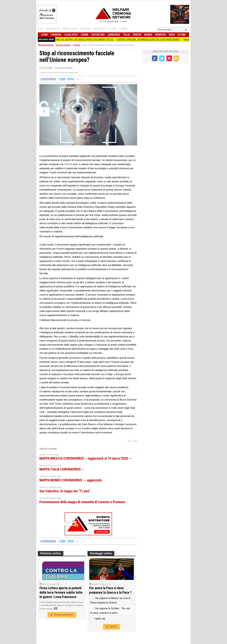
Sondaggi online (101, 553)
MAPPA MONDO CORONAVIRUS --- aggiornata (71, 480)
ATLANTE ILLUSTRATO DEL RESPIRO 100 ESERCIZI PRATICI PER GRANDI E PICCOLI (80, 39)
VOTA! (111, 627)
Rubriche (160, 35)
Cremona (56, 35)
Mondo (148, 35)
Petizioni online (51, 553)
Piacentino (98, 35)
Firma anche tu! (62, 615)
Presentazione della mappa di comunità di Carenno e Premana (82, 502)
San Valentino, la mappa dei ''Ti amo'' (65, 491)
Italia (127, 35)
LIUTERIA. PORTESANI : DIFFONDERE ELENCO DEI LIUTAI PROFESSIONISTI (151, 39)
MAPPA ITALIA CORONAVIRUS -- (62, 469)
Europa (137, 35)
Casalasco (71, 35)
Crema (85, 35)
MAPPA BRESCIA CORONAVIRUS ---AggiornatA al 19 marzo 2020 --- (86, 458)
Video (172, 35)
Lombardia (114, 35)
